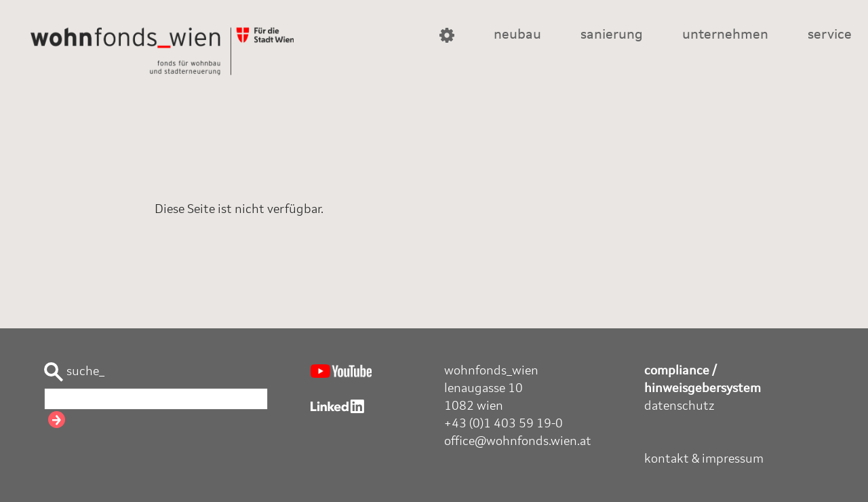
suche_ (74, 372)
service (830, 35)
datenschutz (679, 406)
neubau (517, 35)
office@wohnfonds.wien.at (518, 442)
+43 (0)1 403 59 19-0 (504, 424)
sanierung (612, 35)
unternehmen (725, 35)
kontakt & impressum (704, 459)
